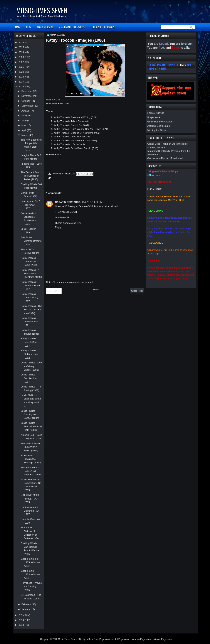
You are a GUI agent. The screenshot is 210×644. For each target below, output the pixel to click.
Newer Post (54, 291)
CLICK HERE (154, 189)
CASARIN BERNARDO (68, 202)
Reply (58, 227)
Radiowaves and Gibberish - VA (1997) (30, 511)
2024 (21, 52)
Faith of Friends (156, 113)
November (27, 96)
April (24, 130)
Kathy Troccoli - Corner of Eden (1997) (30, 286)
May (24, 125)
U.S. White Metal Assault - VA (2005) (30, 499)
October (26, 101)
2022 (21, 62)
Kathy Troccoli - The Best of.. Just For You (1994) (31, 310)
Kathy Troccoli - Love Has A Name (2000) (29, 262)
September (28, 106)
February (27, 604)
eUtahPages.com (121, 639)
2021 (21, 67)
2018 (21, 77)
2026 (21, 42)
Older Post (137, 291)
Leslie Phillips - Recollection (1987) (29, 378)
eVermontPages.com (141, 639)
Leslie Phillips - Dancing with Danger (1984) (30, 414)
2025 (21, 47)
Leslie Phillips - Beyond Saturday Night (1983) (31, 426)
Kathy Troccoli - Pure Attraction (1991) (30, 322)
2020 (21, 72)
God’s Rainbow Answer (160, 122)
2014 (21, 620)
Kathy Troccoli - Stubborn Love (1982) (30, 354)
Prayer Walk (154, 117)
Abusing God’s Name (159, 126)
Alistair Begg (154, 144)
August (26, 111)
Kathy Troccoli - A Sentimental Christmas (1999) (31, 274)
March (25, 135)
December (27, 91)
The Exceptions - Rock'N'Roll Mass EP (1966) (31, 471)
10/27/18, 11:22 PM (92, 202)
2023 (21, 57)
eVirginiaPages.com (163, 639)
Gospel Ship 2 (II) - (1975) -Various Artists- (31, 562)
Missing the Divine (157, 130)
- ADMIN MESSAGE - (45, 27)
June (24, 120)
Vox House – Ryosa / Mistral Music (166, 158)
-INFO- (28, 27)
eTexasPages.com (101, 639)
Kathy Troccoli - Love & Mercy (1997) (30, 298)
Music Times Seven (42, 10)
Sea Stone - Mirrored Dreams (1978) (31, 241)
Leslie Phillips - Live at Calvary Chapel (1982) (31, 366)
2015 (21, 615)
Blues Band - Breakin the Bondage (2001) (31, 459)
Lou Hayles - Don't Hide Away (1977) (31, 205)
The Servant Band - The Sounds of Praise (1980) (31, 176)
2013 (21, 625)
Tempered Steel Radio (159, 151)
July (24, 116)
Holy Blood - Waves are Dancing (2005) (31, 586)
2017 (21, 82)
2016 (21, 86)
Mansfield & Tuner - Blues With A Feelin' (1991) (31, 447)
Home (96, 290)
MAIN (18, 27)
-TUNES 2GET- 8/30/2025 (102, 27)
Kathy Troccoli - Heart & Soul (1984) (29, 342)
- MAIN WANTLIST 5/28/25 (72, 27)
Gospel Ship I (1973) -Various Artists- (30, 574)
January (26, 609)
